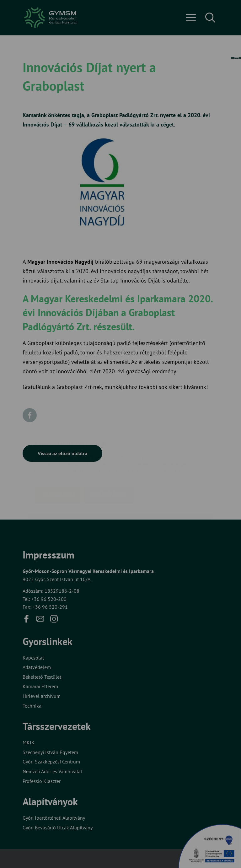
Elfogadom (59, 458)
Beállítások (109, 458)
